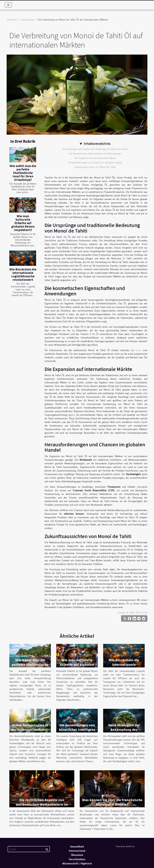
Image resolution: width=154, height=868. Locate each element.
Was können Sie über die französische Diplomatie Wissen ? (112, 802)
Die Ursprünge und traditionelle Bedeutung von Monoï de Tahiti (95, 149)
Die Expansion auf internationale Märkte (95, 158)
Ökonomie (77, 855)
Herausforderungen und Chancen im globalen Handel (95, 163)
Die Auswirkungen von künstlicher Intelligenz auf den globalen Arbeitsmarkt (77, 732)
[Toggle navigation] (8, 5)
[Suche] (29, 849)
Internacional (27, 20)
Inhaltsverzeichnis (97, 144)
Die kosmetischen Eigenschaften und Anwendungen (95, 154)
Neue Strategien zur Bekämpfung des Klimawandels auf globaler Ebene (124, 732)
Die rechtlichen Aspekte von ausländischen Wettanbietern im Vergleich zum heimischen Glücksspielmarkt (42, 807)
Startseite (12, 20)
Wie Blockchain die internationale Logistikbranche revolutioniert (23, 274)
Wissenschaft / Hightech (77, 863)
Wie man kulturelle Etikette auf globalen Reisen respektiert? (23, 223)
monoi (138, 350)
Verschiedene (77, 859)
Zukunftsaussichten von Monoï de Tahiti (95, 167)
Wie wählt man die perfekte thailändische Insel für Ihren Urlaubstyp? (23, 173)
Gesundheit (77, 846)
